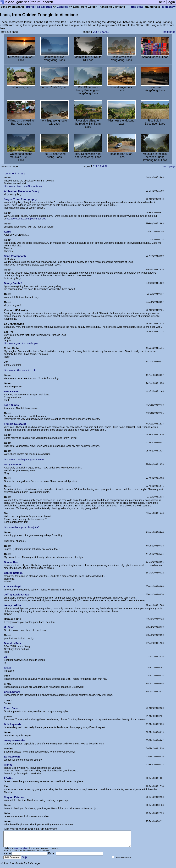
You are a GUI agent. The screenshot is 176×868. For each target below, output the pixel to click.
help (24, 860)
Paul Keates (11, 391)
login (16, 851)
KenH (7, 232)
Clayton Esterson (15, 797)
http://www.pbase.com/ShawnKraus (23, 186)
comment (10, 173)
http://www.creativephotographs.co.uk (24, 460)
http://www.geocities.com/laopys (21, 343)
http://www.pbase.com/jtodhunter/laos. (26, 219)
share (22, 173)
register (25, 851)
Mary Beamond (13, 464)
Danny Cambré (13, 283)
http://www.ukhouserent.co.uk (20, 370)
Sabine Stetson (13, 573)
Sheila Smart (12, 692)
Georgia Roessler (15, 740)
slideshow (169, 7)
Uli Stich (9, 627)
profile (30, 7)
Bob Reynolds (13, 724)
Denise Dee (11, 562)
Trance (8, 765)
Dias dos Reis (12, 643)
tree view (137, 7)
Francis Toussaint (15, 424)
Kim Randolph (13, 586)
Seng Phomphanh (15, 256)
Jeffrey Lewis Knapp (16, 595)
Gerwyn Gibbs (13, 605)
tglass (8, 668)
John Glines (11, 405)
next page (169, 32)
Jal (6, 657)
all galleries (44, 7)
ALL (107, 32)
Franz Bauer (11, 708)
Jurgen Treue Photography (20, 199)
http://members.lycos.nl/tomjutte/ (21, 527)
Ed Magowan (12, 757)
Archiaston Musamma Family (22, 191)
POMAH (9, 778)
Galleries (62, 7)
